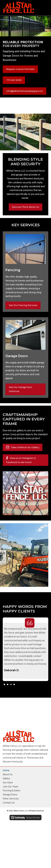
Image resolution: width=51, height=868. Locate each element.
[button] (4, 684)
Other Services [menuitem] (11, 799)
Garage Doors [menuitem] (10, 794)
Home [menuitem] (6, 770)
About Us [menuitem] (8, 774)
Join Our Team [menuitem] (11, 787)
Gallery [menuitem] (6, 778)
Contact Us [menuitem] (9, 803)
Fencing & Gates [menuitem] (11, 790)
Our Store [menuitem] (8, 782)
